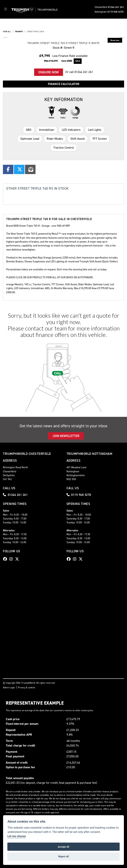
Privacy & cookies (27, 688)
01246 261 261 (116, 7)
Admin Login (9, 688)
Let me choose (17, 836)
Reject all (63, 856)
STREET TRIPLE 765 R (35, 32)
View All (7, 32)
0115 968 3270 (115, 12)
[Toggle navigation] (6, 9)
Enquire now (49, 72)
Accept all (63, 847)
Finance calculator (64, 84)
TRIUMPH (19, 32)
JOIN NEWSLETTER (66, 436)
